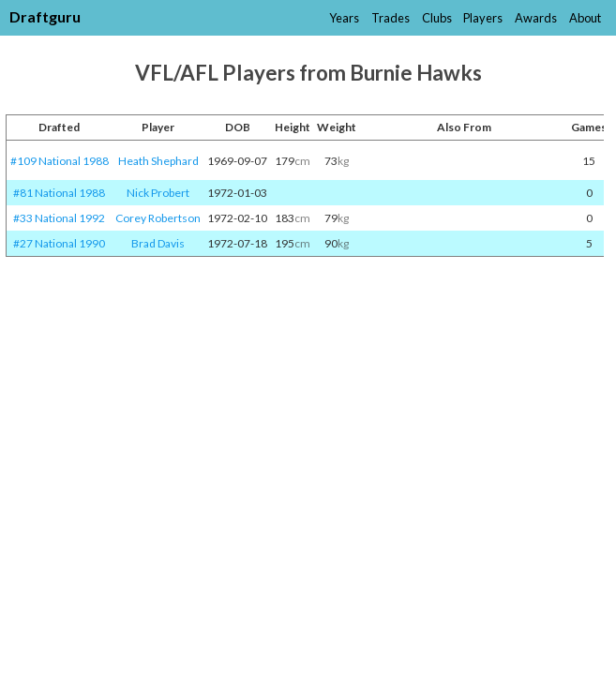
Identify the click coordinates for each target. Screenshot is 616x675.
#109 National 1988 (60, 161)
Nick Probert (158, 193)
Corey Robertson (158, 218)
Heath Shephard (158, 161)
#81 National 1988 (59, 193)
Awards (536, 18)
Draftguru (45, 16)
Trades (391, 18)
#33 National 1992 (59, 218)
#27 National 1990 (59, 243)
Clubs (437, 18)
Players (483, 18)
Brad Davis (158, 243)
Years (344, 18)
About (585, 18)
